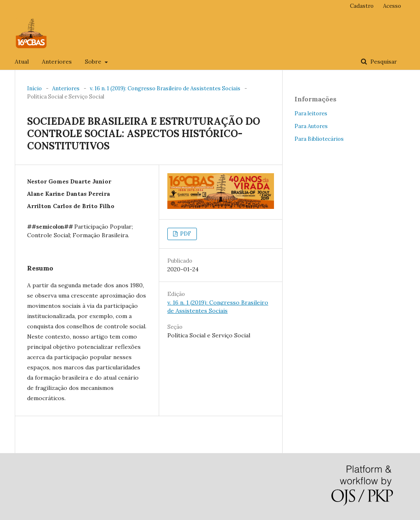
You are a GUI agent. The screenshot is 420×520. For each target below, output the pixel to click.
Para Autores (311, 126)
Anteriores (57, 62)
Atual (22, 62)
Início (34, 88)
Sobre (94, 62)
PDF (185, 234)
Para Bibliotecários (319, 139)
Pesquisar (383, 62)
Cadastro (362, 6)
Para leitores (311, 113)
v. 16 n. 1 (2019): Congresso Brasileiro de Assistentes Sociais (165, 88)
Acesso (392, 6)
